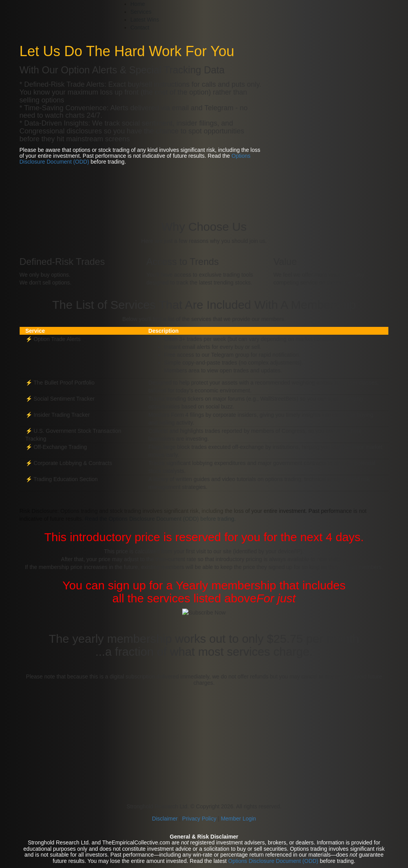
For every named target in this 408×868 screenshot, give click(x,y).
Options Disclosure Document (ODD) (273, 861)
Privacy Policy (199, 819)
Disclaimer (166, 819)
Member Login (238, 819)
